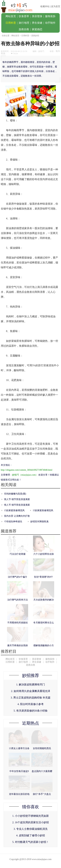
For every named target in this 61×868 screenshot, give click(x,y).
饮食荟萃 (24, 16)
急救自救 (24, 29)
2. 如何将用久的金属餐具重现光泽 (31, 691)
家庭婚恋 (37, 29)
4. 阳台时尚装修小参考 (31, 704)
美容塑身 (37, 16)
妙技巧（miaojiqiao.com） (25, 475)
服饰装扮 (50, 16)
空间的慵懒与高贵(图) (15, 494)
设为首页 (56, 6)
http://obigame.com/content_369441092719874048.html (27, 470)
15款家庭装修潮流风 (14, 510)
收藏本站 (45, 6)
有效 (3, 53)
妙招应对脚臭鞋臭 (40, 522)
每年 (58, 51)
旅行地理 (24, 23)
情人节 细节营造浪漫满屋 (17, 499)
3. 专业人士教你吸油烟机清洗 (31, 829)
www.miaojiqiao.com (42, 859)
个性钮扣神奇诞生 (13, 522)
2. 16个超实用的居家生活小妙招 (31, 822)
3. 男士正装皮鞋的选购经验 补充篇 (31, 698)
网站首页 (11, 16)
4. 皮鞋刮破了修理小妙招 (31, 835)
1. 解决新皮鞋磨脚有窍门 (31, 685)
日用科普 (11, 23)
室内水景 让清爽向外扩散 (17, 516)
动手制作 (50, 23)
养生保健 (37, 23)
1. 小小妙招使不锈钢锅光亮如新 (31, 816)
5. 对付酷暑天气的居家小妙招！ (31, 842)
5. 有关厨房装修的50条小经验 (31, 711)
